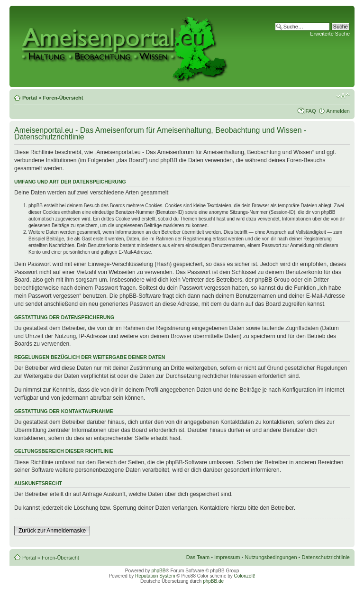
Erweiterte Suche (330, 34)
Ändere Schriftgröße (343, 96)
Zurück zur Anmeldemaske (52, 531)
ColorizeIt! (245, 576)
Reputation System (155, 576)
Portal (30, 98)
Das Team (198, 557)
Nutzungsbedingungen (271, 557)
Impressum (227, 557)
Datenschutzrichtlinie (326, 557)
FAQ (310, 111)
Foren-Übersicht (63, 98)
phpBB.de (213, 581)
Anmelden (338, 111)
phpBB (158, 571)
